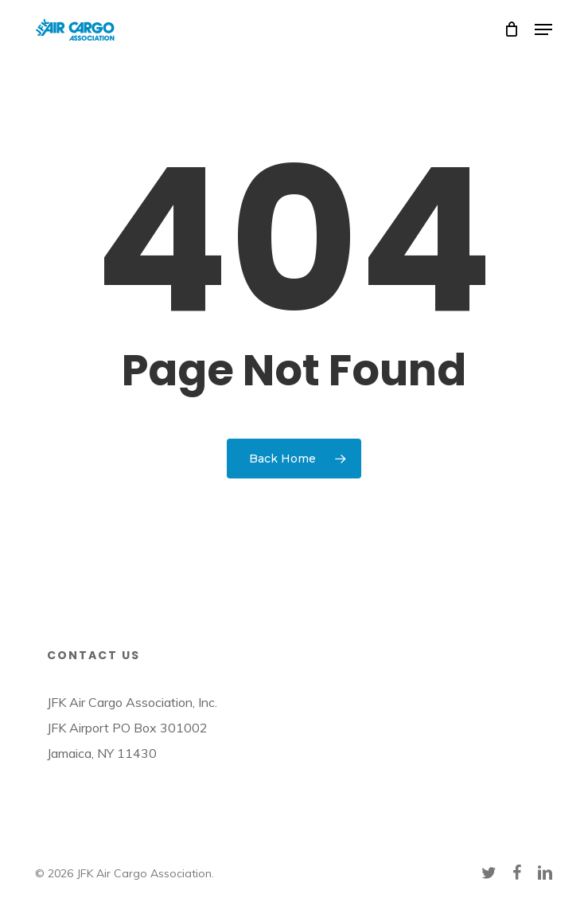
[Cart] (511, 29)
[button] (543, 29)
